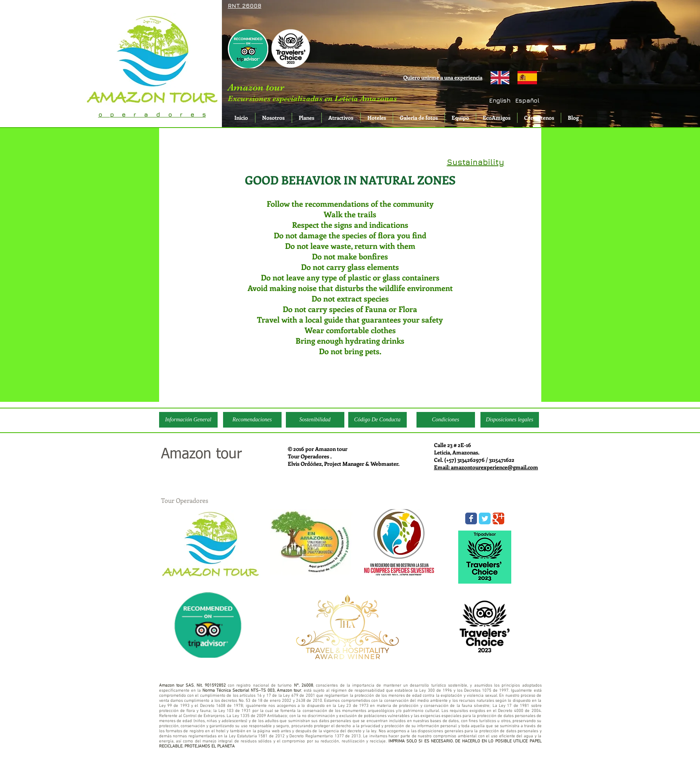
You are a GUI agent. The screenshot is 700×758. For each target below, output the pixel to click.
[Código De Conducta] (377, 420)
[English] (500, 100)
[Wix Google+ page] (498, 518)
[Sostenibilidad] (315, 420)
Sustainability (476, 162)
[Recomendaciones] (252, 420)
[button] (527, 100)
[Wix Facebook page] (471, 518)
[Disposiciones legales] (510, 420)
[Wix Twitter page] (485, 518)
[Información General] (188, 420)
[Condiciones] (446, 420)
